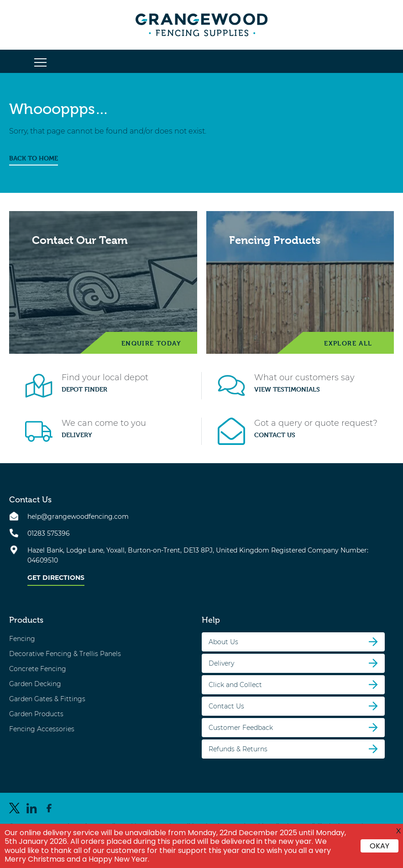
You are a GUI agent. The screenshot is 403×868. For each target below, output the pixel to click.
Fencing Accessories (42, 729)
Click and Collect (235, 685)
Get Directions (56, 578)
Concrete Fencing (38, 669)
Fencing (22, 639)
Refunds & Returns (238, 749)
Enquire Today (151, 343)
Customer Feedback (241, 728)
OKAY (379, 846)
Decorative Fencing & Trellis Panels (65, 654)
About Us (223, 642)
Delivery (77, 435)
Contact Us (275, 435)
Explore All (348, 343)
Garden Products (36, 714)
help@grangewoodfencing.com (78, 517)
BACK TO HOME (34, 158)
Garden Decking (35, 684)
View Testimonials (287, 389)
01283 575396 (49, 533)
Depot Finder (84, 389)
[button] (40, 63)
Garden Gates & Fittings (47, 699)
